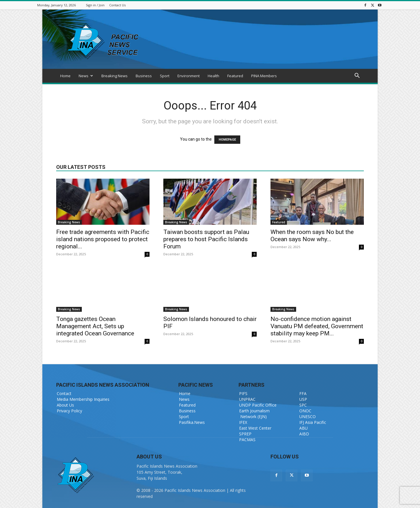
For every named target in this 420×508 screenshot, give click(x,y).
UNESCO (308, 417)
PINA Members (264, 76)
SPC (303, 405)
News (86, 76)
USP (303, 399)
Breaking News (115, 76)
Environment (189, 76)
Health (213, 76)
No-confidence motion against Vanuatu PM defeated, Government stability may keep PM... (317, 326)
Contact (64, 393)
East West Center (255, 428)
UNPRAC (247, 399)
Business (144, 76)
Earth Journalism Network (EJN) (254, 414)
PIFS (243, 393)
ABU (303, 428)
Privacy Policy (69, 411)
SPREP (245, 434)
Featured (235, 76)
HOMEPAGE (227, 140)
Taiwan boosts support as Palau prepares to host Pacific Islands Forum (206, 239)
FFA (303, 393)
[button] (357, 76)
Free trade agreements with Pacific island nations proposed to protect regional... (103, 239)
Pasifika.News (192, 422)
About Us (65, 405)
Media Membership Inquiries (83, 399)
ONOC (305, 411)
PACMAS (247, 440)
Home (65, 76)
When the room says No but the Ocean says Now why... (312, 236)
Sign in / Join (95, 5)
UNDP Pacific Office (258, 405)
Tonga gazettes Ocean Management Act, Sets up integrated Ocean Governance (95, 326)
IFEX (243, 422)
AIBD (304, 434)
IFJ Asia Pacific (313, 422)
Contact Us (117, 5)
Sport (165, 76)
